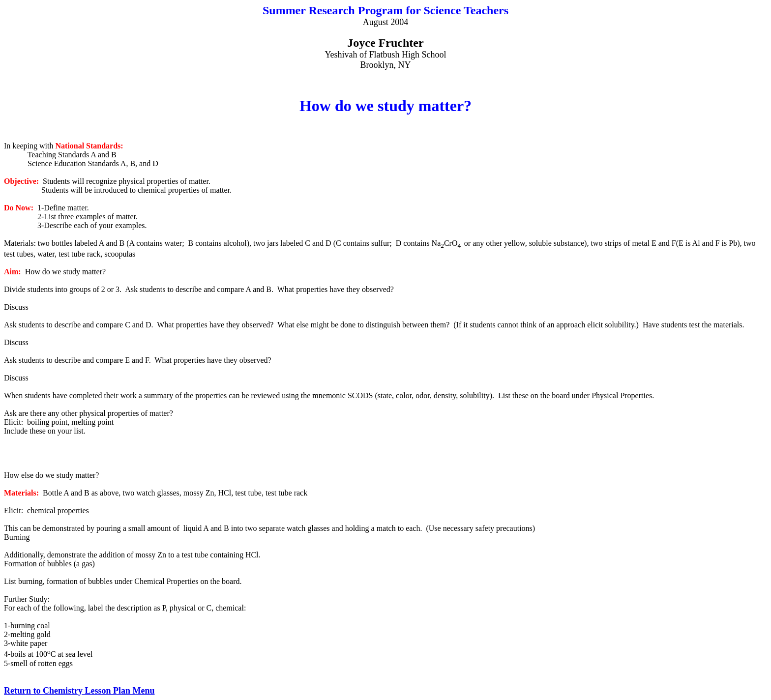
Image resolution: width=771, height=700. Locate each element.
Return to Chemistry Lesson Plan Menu (79, 691)
